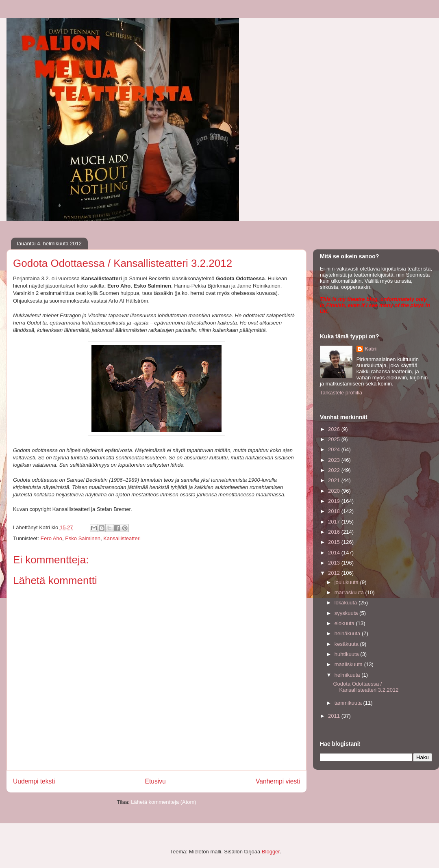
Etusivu (155, 781)
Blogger (271, 852)
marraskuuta (350, 592)
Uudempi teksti (34, 781)
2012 (335, 573)
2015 (335, 542)
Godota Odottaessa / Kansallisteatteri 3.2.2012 (366, 687)
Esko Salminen (83, 538)
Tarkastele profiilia (341, 393)
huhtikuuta (348, 654)
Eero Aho (51, 538)
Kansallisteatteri (122, 538)
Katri (371, 349)
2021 (335, 480)
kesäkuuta (347, 644)
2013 (335, 563)
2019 (335, 501)
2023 (335, 460)
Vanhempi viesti (278, 781)
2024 (335, 449)
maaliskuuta (349, 664)
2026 (335, 429)
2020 (335, 491)
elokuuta (345, 623)
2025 (335, 439)
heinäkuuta (348, 633)
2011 (335, 716)
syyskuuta (347, 613)
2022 (335, 470)
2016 (335, 532)
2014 (335, 553)
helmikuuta (348, 675)
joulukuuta (347, 582)
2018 (335, 511)
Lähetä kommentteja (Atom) (163, 802)
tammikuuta (349, 703)
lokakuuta (347, 603)
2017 (335, 522)
